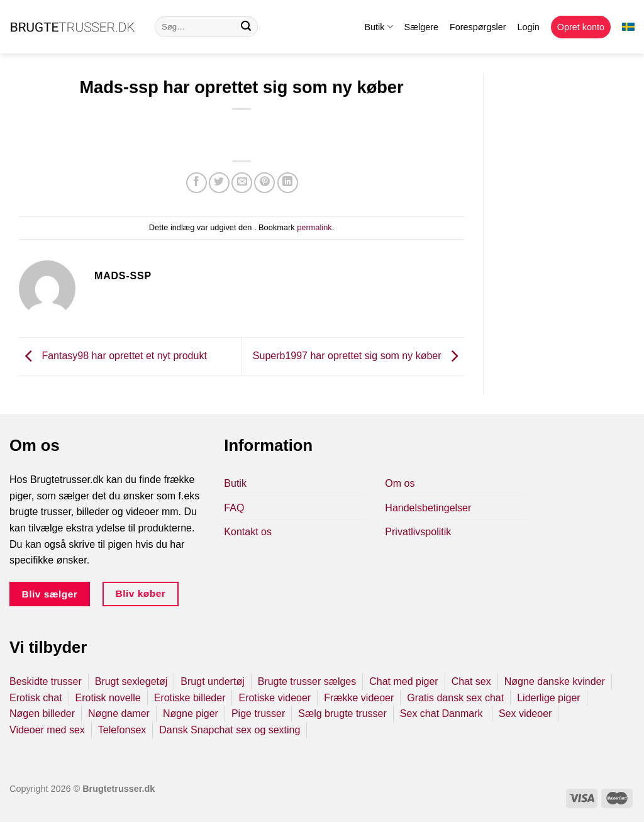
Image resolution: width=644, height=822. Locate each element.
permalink (314, 227)
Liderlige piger (549, 698)
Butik (378, 27)
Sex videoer (525, 714)
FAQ (234, 508)
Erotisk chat (36, 698)
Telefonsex (122, 730)
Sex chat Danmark (443, 714)
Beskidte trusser (46, 681)
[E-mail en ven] (242, 183)
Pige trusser (258, 714)
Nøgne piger (191, 714)
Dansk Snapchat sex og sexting (230, 730)
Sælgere (421, 27)
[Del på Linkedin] (288, 183)
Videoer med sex (47, 730)
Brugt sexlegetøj (131, 681)
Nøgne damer (119, 714)
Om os (400, 483)
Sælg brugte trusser (342, 714)
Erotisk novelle (108, 698)
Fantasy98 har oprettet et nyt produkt (113, 356)
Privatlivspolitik (418, 532)
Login (529, 27)
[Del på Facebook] (197, 183)
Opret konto (581, 27)
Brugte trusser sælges (307, 681)
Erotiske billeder (190, 698)
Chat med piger (403, 681)
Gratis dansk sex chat (455, 698)
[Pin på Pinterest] (264, 183)
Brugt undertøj (212, 681)
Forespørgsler (478, 27)
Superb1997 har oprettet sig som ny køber (358, 356)
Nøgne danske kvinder (555, 681)
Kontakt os (248, 532)
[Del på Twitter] (219, 183)
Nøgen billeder (42, 714)
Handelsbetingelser (428, 508)
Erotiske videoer (275, 698)
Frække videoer (359, 698)
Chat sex (471, 681)
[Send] (246, 27)
